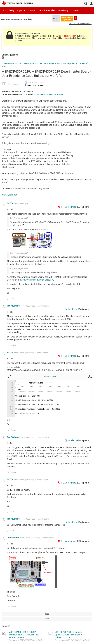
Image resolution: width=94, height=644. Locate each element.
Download (90, 377)
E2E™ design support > (14, 10)
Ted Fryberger (14, 84)
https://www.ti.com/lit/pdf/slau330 (37, 280)
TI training (63, 10)
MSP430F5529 (41, 95)
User (91, 4)
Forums (32, 10)
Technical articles (47, 10)
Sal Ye (10, 203)
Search (86, 4)
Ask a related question (67, 18)
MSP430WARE (56, 95)
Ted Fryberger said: (19, 218)
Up (8, 299)
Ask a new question (76, 18)
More (76, 10)
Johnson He (13, 538)
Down (15, 299)
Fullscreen (10, 377)
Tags (47, 614)
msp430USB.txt (50, 376)
